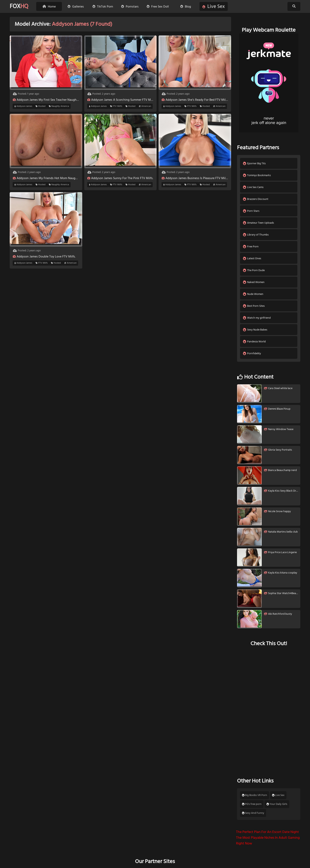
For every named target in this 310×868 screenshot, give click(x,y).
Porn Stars (251, 211)
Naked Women (254, 282)
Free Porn (251, 246)
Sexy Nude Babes (255, 330)
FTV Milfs (116, 106)
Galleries (76, 7)
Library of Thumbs (256, 235)
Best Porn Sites (254, 306)
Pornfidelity (252, 353)
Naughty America (59, 106)
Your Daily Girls (277, 804)
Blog (186, 7)
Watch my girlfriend (257, 318)
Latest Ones (252, 258)
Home (49, 7)
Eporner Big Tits (254, 163)
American (145, 106)
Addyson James (23, 106)
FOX (19, 6)
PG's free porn (252, 804)
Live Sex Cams (253, 187)
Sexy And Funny (253, 813)
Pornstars (130, 7)
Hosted (41, 106)
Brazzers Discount (256, 199)
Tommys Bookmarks (257, 175)
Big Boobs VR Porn (255, 795)
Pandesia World (254, 341)
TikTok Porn (103, 7)
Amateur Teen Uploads (258, 223)
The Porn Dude (254, 270)
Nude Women (253, 294)
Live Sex (214, 6)
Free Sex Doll (158, 7)
